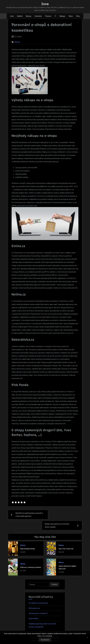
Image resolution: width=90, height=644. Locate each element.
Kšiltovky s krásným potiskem (31, 567)
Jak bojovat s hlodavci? (38, 613)
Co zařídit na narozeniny (38, 603)
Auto (12, 16)
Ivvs (45, 4)
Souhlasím (45, 640)
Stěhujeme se (34, 608)
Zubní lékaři (33, 619)
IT (55, 16)
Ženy (78, 16)
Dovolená (38, 16)
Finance (48, 16)
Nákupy (62, 16)
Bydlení (20, 16)
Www (71, 16)
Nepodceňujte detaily (28, 549)
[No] (87, 637)
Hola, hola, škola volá (66, 549)
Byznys (29, 16)
